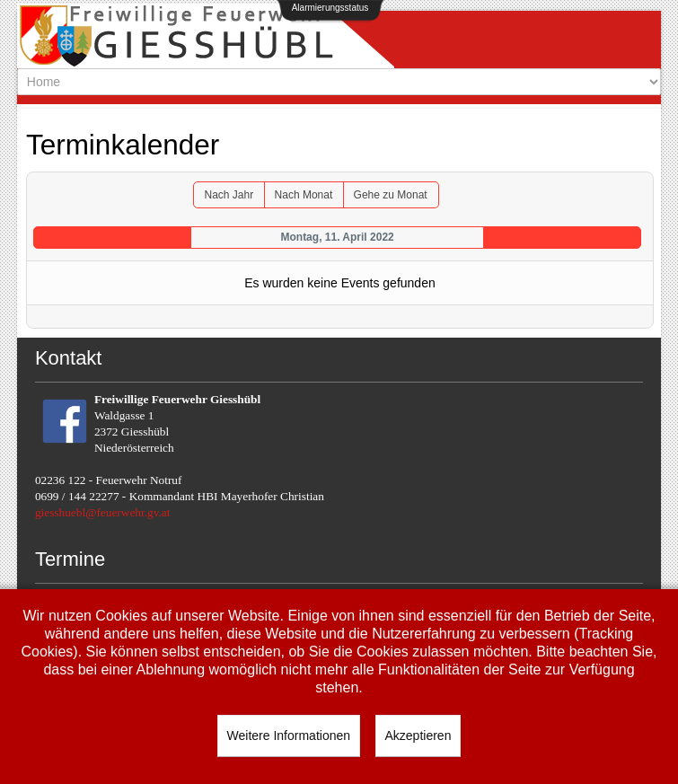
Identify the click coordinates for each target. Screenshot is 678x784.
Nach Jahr (229, 195)
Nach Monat (304, 195)
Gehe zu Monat (391, 195)
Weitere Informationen (289, 736)
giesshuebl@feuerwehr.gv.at (103, 512)
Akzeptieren (418, 736)
